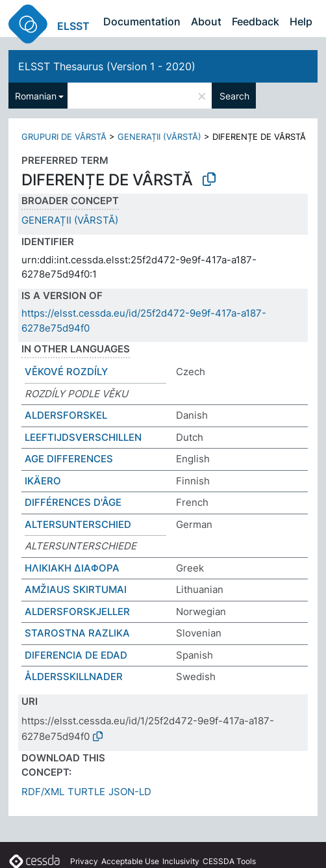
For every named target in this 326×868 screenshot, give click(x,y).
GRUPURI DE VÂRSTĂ (64, 137)
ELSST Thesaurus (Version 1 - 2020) (107, 66)
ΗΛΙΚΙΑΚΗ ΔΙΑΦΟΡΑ (72, 568)
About (206, 21)
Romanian (36, 96)
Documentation (142, 21)
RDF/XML (43, 792)
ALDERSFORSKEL (66, 415)
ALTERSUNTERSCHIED (78, 524)
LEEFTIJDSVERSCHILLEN (83, 437)
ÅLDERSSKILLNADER (74, 677)
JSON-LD (130, 792)
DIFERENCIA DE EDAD (76, 655)
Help (301, 21)
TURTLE (86, 792)
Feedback (256, 21)
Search (234, 96)
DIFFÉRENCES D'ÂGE (73, 502)
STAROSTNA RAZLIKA (77, 633)
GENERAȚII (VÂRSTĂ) (159, 137)
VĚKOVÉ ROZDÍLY (66, 372)
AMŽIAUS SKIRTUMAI (76, 589)
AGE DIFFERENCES (69, 459)
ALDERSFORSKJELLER (77, 612)
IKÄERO (43, 481)
